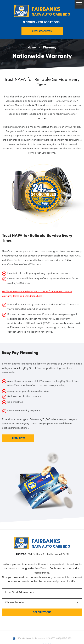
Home (32, 47)
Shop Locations (42, 31)
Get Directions (42, 612)
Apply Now (18, 438)
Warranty (50, 47)
